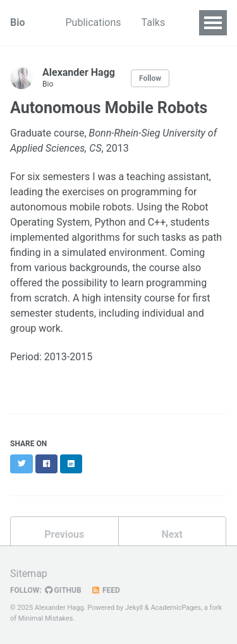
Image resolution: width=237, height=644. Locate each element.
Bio (17, 22)
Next (172, 534)
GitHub (63, 590)
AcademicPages (176, 608)
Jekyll (134, 608)
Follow (150, 78)
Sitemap (29, 574)
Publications (93, 22)
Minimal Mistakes (46, 618)
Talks (154, 22)
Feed (106, 590)
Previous (64, 534)
